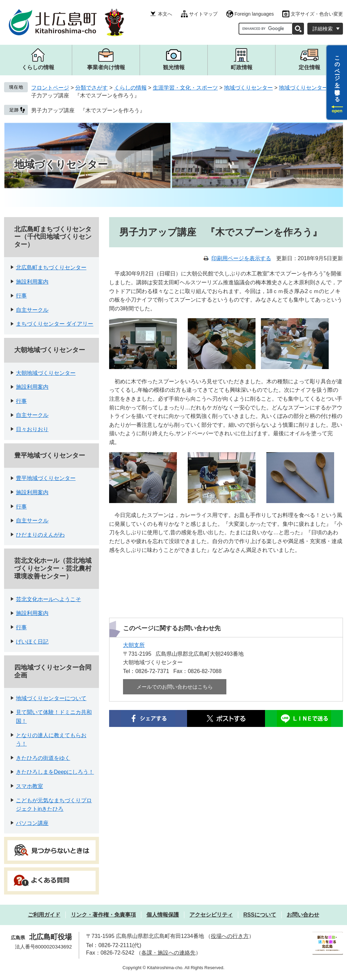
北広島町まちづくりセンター (51, 267)
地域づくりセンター (248, 88)
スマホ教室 (29, 786)
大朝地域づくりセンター (50, 350)
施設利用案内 (32, 282)
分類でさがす (91, 88)
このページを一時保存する (337, 76)
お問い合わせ (303, 915)
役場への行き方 (230, 936)
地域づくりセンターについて (51, 698)
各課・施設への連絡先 (168, 953)
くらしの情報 (130, 88)
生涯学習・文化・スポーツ (185, 88)
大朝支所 (134, 645)
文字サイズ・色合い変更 (317, 14)
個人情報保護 (163, 915)
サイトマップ (203, 14)
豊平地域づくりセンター (50, 455)
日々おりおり (32, 429)
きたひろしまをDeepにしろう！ (55, 772)
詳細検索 (323, 29)
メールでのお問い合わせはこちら (175, 687)
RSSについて (260, 915)
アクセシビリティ (211, 915)
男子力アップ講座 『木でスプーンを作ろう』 (88, 110)
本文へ (165, 14)
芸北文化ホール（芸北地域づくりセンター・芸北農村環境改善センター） (53, 568)
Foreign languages (254, 14)
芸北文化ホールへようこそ (48, 599)
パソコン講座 (32, 823)
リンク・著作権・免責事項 (103, 915)
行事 (21, 296)
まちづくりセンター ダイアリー (55, 324)
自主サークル (32, 310)
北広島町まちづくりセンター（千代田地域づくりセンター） (53, 237)
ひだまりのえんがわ (40, 535)
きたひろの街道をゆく (43, 758)
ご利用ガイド (44, 915)
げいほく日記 (32, 642)
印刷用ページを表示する (241, 258)
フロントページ (50, 88)
